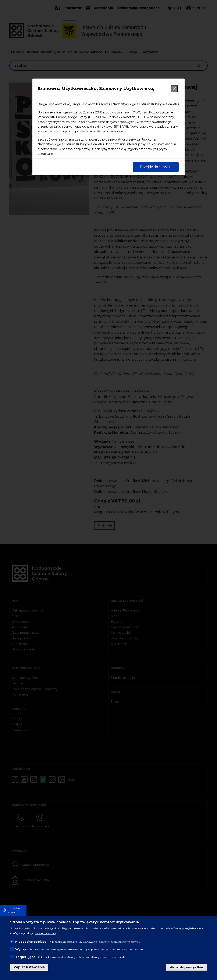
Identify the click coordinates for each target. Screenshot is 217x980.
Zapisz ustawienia (29, 967)
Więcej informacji (46, 933)
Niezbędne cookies (31, 942)
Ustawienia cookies (15, 910)
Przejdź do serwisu (156, 167)
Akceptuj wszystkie (187, 967)
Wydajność (24, 949)
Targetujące (25, 957)
